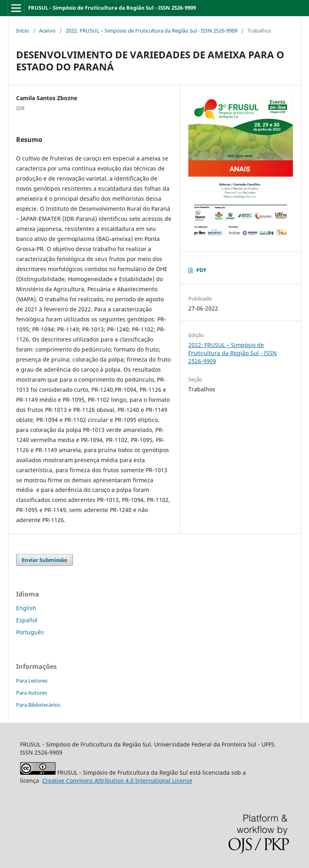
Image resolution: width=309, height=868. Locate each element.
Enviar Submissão (44, 560)
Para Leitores (32, 681)
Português (30, 632)
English (26, 608)
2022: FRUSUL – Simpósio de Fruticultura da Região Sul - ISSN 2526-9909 (151, 31)
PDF (201, 270)
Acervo (47, 31)
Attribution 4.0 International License (117, 781)
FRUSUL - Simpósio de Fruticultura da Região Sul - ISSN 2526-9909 (112, 8)
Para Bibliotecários (38, 705)
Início (23, 31)
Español (27, 620)
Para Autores (32, 693)
